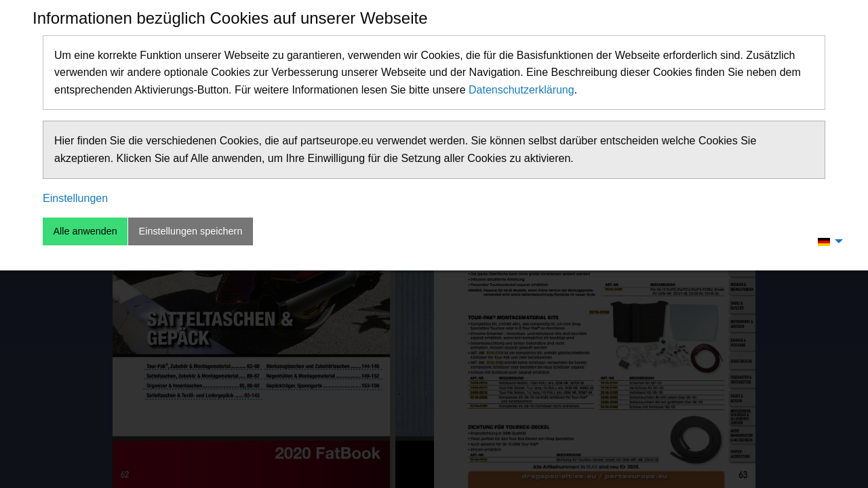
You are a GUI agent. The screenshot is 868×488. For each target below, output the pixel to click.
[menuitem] (827, 241)
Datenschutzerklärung (521, 90)
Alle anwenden (85, 231)
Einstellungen (75, 198)
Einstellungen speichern (191, 231)
